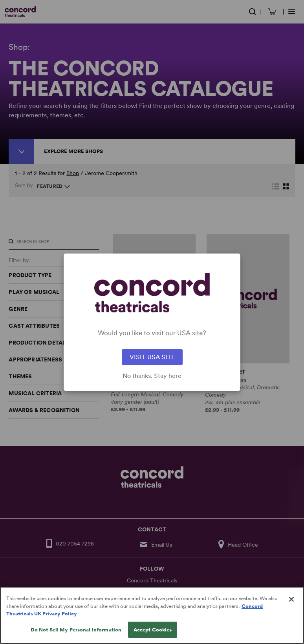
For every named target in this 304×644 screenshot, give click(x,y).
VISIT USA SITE (152, 357)
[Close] (291, 611)
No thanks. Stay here (152, 376)
